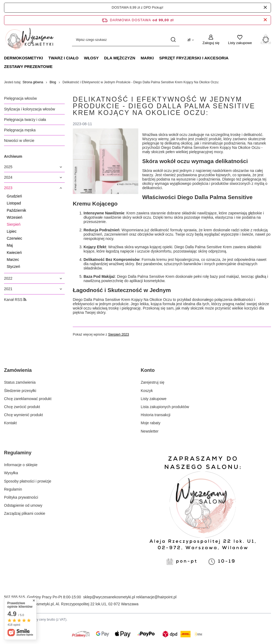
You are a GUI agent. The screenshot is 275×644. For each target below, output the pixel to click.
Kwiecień (14, 253)
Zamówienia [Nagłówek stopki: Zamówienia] (18, 370)
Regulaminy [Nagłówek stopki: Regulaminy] (18, 453)
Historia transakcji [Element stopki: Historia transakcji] (155, 415)
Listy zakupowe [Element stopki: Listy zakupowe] (154, 399)
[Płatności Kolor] (137, 639)
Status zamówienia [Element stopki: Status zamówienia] (20, 382)
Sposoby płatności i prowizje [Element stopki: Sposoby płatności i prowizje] (28, 481)
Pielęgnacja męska (20, 130)
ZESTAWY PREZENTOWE (28, 66)
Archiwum (13, 156)
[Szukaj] (173, 40)
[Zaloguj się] (211, 40)
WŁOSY (91, 58)
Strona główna (33, 82)
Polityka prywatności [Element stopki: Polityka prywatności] (21, 497)
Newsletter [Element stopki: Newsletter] (150, 431)
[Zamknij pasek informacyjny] (265, 20)
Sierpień (14, 224)
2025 (8, 167)
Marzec (13, 260)
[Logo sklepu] (29, 40)
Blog (53, 82)
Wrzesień (15, 217)
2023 (8, 188)
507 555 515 (15, 597)
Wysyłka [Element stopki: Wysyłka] (11, 473)
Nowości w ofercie (19, 141)
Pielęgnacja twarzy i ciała (25, 120)
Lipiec (12, 231)
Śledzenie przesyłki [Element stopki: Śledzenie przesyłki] (20, 391)
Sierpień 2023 (119, 335)
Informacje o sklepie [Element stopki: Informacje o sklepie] (21, 465)
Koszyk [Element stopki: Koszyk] (147, 391)
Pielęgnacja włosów (20, 98)
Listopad (14, 203)
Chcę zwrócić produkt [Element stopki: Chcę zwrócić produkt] (22, 407)
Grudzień (14, 196)
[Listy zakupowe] (240, 40)
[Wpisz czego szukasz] (126, 40)
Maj (10, 245)
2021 (8, 289)
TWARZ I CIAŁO (64, 58)
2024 (8, 177)
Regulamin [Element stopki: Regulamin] (13, 489)
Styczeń (13, 267)
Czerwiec (15, 238)
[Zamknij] (265, 8)
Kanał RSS (15, 300)
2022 (8, 278)
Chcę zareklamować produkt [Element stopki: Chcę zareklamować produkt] (28, 399)
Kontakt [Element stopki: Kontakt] (10, 423)
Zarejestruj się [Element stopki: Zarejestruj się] (153, 382)
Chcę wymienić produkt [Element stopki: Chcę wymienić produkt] (23, 415)
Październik (16, 210)
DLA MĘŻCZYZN (120, 58)
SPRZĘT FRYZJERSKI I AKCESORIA (194, 58)
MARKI (147, 58)
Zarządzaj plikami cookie (25, 513)
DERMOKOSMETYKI (23, 58)
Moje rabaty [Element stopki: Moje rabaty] (151, 423)
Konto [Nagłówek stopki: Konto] (148, 370)
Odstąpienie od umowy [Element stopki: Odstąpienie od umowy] (23, 505)
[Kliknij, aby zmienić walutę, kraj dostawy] (191, 40)
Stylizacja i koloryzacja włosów (30, 109)
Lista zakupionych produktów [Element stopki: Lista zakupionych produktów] (165, 407)
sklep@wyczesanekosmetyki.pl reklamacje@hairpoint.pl (130, 597)
